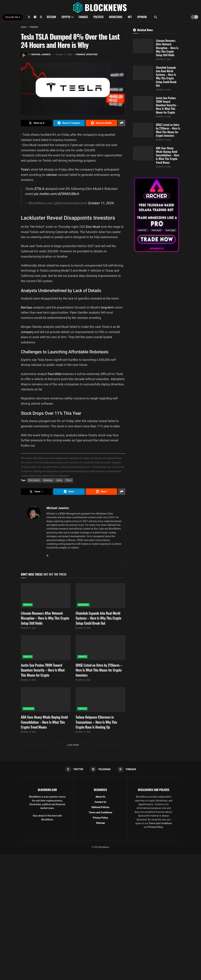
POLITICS (98, 17)
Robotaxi (48, 480)
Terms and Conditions (100, 813)
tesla (59, 480)
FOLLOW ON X (13, 17)
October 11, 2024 (64, 54)
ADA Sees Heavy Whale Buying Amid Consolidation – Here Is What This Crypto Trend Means (44, 722)
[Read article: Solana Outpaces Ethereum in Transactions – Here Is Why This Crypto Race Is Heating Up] (100, 700)
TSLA (69, 480)
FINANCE (83, 17)
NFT (130, 17)
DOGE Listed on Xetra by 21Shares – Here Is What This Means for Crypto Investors (99, 670)
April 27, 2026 (28, 628)
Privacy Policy (100, 818)
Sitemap (100, 823)
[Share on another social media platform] (122, 123)
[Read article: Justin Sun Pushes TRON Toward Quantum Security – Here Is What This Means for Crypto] (46, 648)
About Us (100, 797)
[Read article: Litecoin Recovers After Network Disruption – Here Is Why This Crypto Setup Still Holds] (46, 596)
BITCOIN (51, 17)
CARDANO (29, 709)
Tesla (24, 169)
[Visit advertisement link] (157, 215)
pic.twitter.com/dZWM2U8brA (56, 194)
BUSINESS (83, 605)
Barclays (27, 307)
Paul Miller (55, 374)
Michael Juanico (41, 54)
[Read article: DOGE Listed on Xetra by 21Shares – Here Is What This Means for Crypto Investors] (100, 648)
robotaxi (52, 175)
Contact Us (100, 802)
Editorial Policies (100, 807)
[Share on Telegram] (69, 123)
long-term (107, 307)
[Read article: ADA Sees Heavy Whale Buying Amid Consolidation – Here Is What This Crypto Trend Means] (46, 700)
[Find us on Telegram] (35, 17)
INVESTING (92, 54)
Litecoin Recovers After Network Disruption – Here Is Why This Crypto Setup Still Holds (45, 618)
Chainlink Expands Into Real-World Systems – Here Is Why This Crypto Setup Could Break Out (98, 618)
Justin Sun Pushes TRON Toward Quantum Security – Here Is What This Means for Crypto (43, 670)
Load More (73, 745)
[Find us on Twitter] (29, 17)
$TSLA (39, 189)
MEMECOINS (116, 17)
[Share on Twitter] (37, 123)
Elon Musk (93, 227)
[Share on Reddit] (101, 123)
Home (24, 27)
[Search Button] (156, 17)
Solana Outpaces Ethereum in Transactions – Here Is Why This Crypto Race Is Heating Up (96, 722)
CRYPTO (66, 17)
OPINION (142, 17)
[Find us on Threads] (41, 17)
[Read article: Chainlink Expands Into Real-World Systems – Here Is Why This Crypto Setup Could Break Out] (100, 596)
